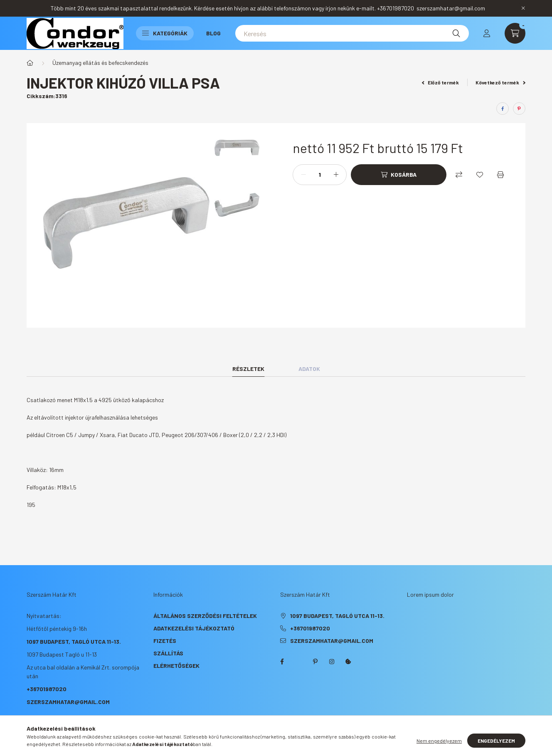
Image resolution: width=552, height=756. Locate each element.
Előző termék (441, 82)
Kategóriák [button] (165, 33)
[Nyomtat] (500, 175)
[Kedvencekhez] (480, 175)
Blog (213, 33)
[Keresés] (352, 33)
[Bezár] (523, 8)
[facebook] (503, 109)
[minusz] (303, 175)
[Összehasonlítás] (459, 175)
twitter (298, 662)
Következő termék (500, 82)
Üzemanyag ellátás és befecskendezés (100, 63)
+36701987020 (47, 689)
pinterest (315, 662)
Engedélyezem (496, 741)
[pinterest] (519, 109)
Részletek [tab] (248, 369)
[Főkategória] (30, 63)
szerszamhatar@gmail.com (68, 702)
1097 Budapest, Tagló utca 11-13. (74, 641)
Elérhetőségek (176, 666)
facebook (282, 662)
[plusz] (336, 175)
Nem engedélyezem (439, 741)
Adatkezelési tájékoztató (194, 628)
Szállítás (168, 653)
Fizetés (165, 641)
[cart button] (515, 33)
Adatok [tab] (309, 369)
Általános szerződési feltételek (205, 616)
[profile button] (487, 33)
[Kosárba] (399, 175)
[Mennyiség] (320, 175)
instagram (332, 662)
